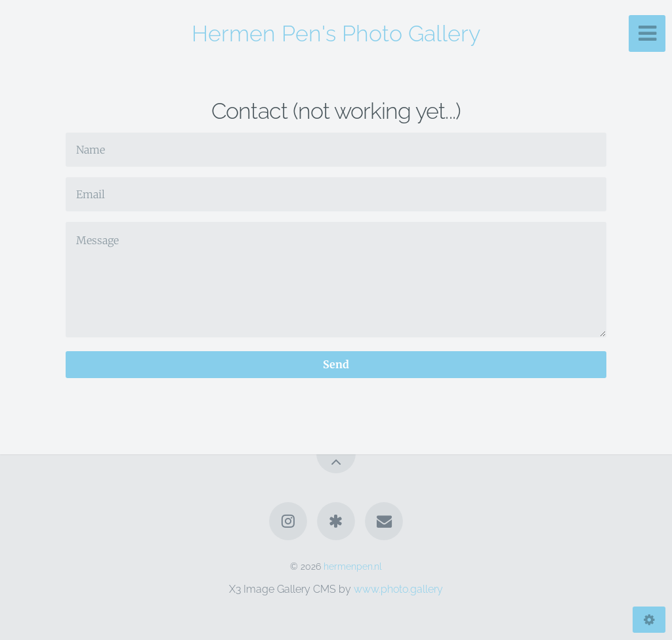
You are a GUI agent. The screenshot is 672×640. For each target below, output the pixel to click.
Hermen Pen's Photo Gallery (336, 33)
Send (336, 364)
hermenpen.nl (353, 566)
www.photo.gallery (398, 589)
